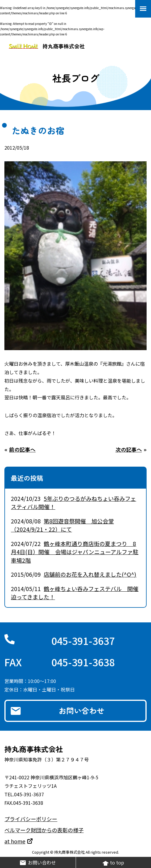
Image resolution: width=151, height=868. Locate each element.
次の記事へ (129, 449)
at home (15, 841)
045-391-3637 (83, 641)
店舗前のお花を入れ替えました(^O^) (90, 574)
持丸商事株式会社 (47, 46)
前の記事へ (22, 449)
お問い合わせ (82, 710)
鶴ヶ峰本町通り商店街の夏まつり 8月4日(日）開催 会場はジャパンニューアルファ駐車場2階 (75, 552)
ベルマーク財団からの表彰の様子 (44, 830)
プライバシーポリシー (31, 819)
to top (113, 863)
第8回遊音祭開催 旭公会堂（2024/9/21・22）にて (62, 525)
